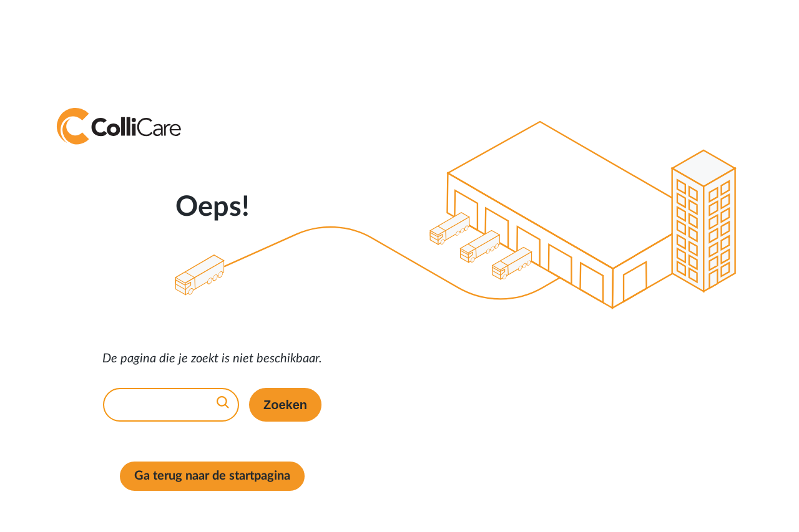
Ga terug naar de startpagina (212, 476)
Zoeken (285, 405)
